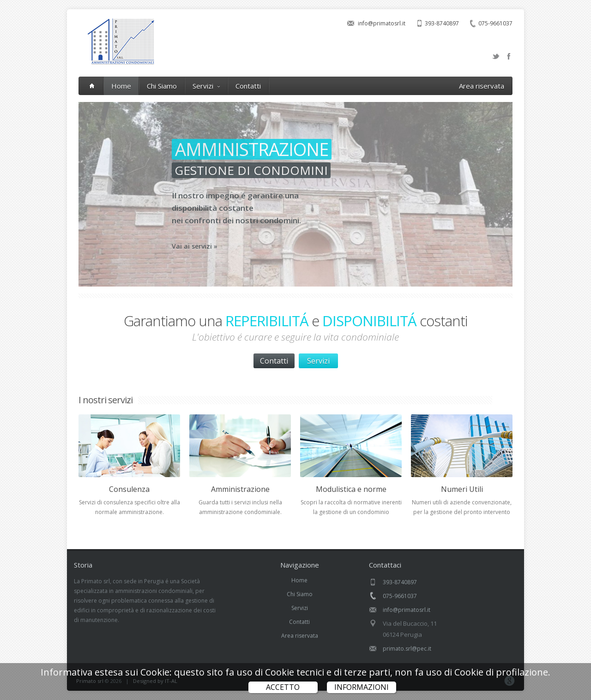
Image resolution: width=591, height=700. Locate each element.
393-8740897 (442, 23)
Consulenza (129, 489)
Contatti (248, 86)
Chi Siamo (162, 86)
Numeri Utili (462, 489)
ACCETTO (283, 687)
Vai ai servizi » (287, 246)
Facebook (509, 56)
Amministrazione (240, 489)
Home (121, 86)
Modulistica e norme (351, 489)
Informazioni (362, 687)
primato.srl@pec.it (407, 649)
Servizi (206, 86)
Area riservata (482, 86)
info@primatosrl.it (382, 23)
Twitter (496, 56)
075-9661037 (495, 23)
